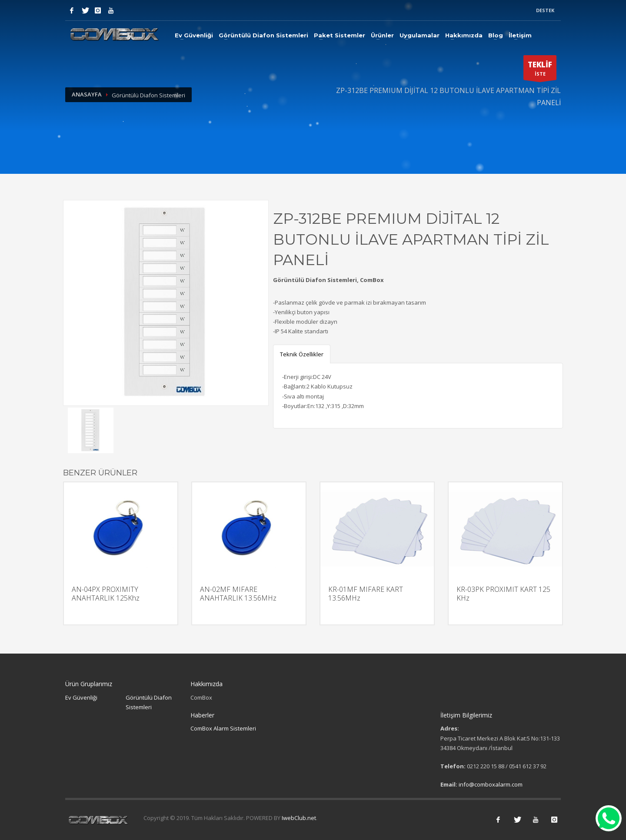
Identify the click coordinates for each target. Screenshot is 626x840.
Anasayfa (87, 94)
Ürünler (382, 35)
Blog (496, 35)
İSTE (540, 70)
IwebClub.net (299, 818)
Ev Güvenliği (194, 35)
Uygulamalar (420, 35)
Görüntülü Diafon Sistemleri (263, 35)
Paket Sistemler (340, 35)
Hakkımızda (464, 35)
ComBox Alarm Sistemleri (223, 728)
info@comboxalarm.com (491, 784)
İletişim (520, 35)
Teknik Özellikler (302, 354)
